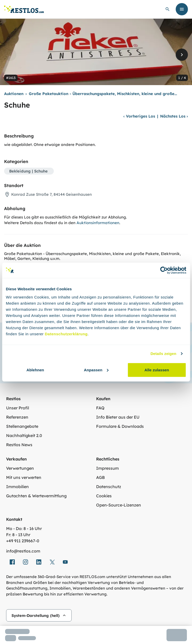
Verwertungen (20, 468)
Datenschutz (109, 487)
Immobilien (17, 487)
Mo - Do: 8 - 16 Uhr (24, 528)
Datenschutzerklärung (66, 334)
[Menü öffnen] (182, 9)
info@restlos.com (23, 551)
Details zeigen (163, 354)
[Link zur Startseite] (24, 9)
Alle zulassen (157, 370)
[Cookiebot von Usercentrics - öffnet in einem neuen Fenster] (164, 270)
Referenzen (17, 417)
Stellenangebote (22, 426)
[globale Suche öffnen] (168, 9)
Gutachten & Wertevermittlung (36, 496)
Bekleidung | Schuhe (28, 171)
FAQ (100, 408)
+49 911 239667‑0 (23, 541)
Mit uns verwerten (24, 477)
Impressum (107, 468)
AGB (100, 477)
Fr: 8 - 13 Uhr (18, 535)
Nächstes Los (174, 116)
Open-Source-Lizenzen (119, 505)
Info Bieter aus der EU (118, 417)
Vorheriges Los (139, 116)
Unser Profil (18, 408)
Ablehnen (35, 370)
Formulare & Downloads (120, 426)
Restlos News (19, 445)
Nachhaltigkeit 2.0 (24, 435)
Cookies (104, 496)
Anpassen (96, 370)
